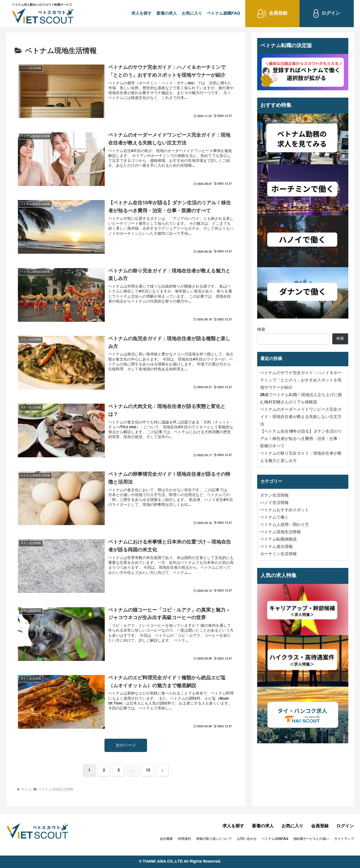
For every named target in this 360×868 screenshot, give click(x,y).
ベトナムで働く (274, 517)
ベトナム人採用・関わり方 (285, 525)
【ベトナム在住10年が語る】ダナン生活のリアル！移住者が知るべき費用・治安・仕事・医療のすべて (301, 439)
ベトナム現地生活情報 (281, 532)
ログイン (345, 826)
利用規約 (184, 839)
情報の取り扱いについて (214, 839)
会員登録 (320, 826)
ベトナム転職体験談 (278, 539)
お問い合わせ (247, 839)
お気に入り (192, 13)
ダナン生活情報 (274, 495)
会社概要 (166, 839)
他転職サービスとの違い (311, 839)
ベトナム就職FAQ (224, 13)
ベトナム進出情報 (276, 547)
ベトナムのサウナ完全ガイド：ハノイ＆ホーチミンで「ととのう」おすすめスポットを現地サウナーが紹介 (301, 380)
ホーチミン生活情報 (278, 554)
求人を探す (141, 13)
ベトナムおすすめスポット (285, 510)
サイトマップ (344, 839)
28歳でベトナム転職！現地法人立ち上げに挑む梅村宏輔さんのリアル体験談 (301, 398)
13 (148, 770)
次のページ (126, 745)
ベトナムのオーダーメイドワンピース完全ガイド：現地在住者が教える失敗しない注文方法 (301, 417)
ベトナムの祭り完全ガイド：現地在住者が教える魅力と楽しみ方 (301, 457)
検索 (261, 329)
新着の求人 (167, 13)
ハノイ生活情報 (274, 503)
